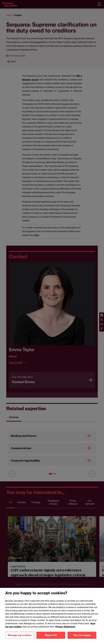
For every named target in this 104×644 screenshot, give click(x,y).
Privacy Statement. (65, 630)
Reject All (51, 638)
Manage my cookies (20, 638)
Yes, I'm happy (82, 638)
